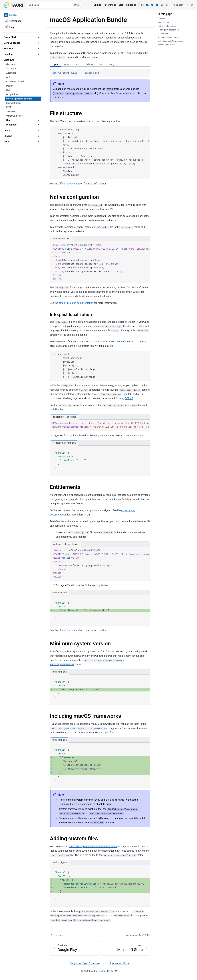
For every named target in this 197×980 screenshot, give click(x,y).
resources (120, 341)
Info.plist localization (71, 315)
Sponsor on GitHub (120, 963)
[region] (100, 153)
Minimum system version (80, 644)
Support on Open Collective (85, 963)
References (110, 5)
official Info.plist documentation (76, 303)
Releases (131, 5)
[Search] (54, 5)
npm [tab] (55, 64)
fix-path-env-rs (126, 93)
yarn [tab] (66, 64)
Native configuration (74, 197)
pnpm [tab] (78, 64)
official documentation (71, 184)
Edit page (56, 935)
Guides (97, 5)
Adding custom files (74, 838)
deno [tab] (90, 64)
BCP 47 (129, 398)
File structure (66, 113)
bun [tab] (101, 64)
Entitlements (65, 487)
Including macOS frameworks (85, 716)
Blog (121, 5)
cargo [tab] (112, 64)
